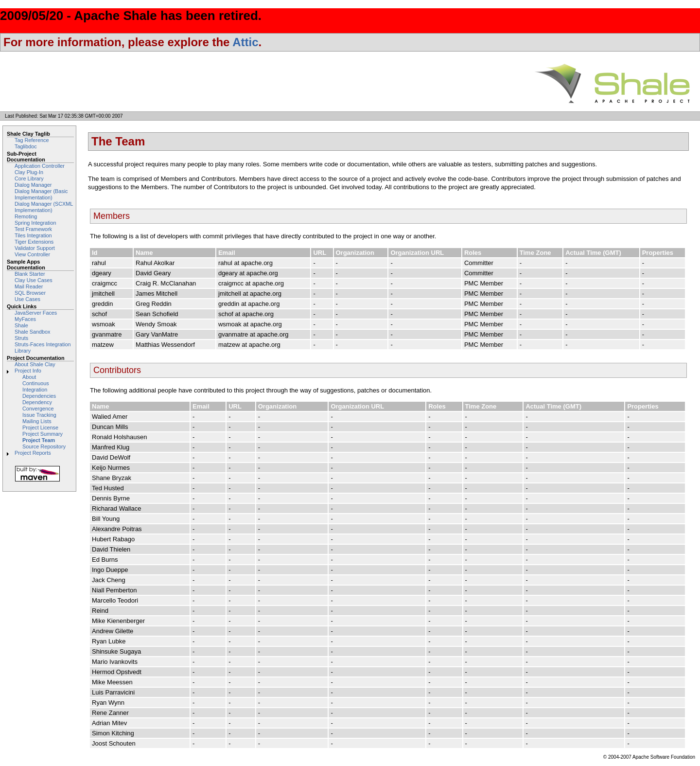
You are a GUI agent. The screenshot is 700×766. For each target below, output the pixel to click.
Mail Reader (29, 286)
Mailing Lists (37, 421)
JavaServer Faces (36, 313)
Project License (40, 428)
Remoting (26, 216)
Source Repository (44, 446)
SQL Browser (30, 293)
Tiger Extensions (34, 242)
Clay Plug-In (29, 172)
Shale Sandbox (32, 332)
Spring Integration (35, 223)
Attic (245, 42)
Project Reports (33, 453)
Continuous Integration (36, 386)
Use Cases (27, 299)
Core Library (29, 178)
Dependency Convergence (38, 405)
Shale (21, 325)
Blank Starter (30, 274)
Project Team (39, 440)
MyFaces (25, 319)
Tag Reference (32, 140)
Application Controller (40, 166)
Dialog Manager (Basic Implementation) (41, 194)
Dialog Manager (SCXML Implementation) (44, 207)
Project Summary (43, 434)
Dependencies (39, 396)
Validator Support (35, 248)
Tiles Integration (33, 235)
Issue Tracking (39, 415)
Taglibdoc (26, 146)
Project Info (28, 371)
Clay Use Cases (34, 280)
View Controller (32, 254)
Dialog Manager (33, 185)
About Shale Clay (35, 364)
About (29, 377)
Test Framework (33, 229)
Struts (21, 338)
